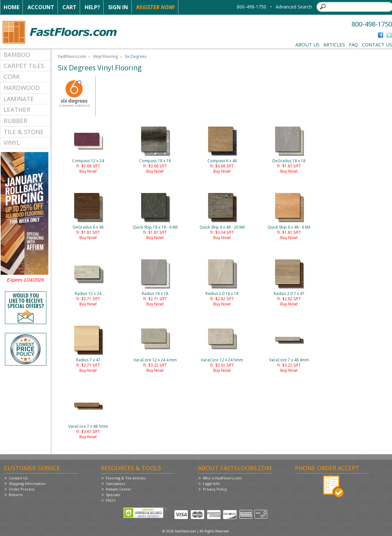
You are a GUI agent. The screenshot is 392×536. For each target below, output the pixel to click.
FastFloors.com (72, 56)
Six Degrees (136, 56)
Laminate (19, 99)
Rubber (16, 121)
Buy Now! (88, 171)
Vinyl (12, 142)
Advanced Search (294, 7)
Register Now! (155, 7)
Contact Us (377, 44)
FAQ (353, 44)
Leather (17, 109)
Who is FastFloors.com (222, 478)
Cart (69, 7)
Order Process (22, 489)
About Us (307, 44)
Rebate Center (119, 489)
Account (41, 7)
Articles (334, 44)
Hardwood (22, 87)
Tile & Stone (24, 132)
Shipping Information (27, 484)
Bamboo (17, 54)
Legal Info (211, 484)
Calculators (115, 484)
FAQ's (111, 500)
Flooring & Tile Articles (126, 478)
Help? (92, 7)
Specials (113, 495)
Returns (16, 495)
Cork (12, 76)
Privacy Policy (215, 489)
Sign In (118, 7)
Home (11, 7)
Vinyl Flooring (106, 56)
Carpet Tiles (24, 66)
